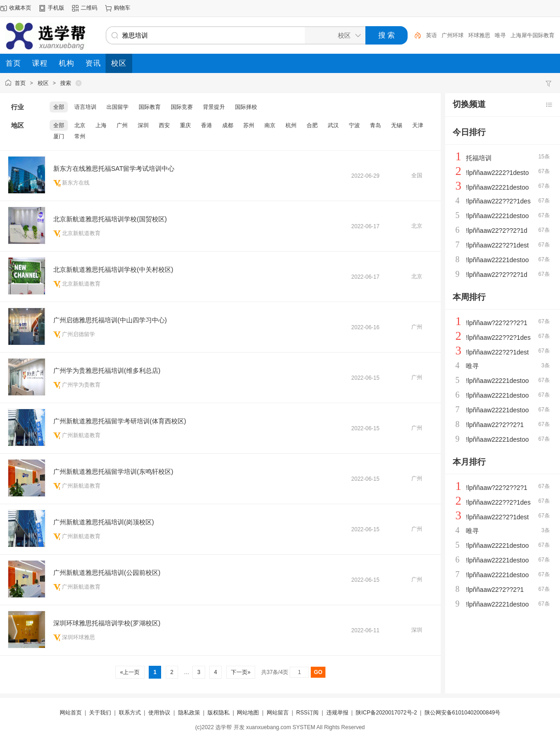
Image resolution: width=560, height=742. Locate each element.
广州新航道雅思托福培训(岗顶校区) (104, 522)
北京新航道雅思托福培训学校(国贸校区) (110, 219)
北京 (80, 125)
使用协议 (159, 713)
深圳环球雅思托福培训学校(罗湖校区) (107, 623)
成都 (228, 125)
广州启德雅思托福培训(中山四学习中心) (110, 320)
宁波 (354, 125)
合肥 (312, 125)
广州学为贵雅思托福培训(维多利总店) (107, 371)
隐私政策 (189, 713)
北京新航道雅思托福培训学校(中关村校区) (113, 270)
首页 (20, 83)
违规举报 (337, 713)
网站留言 (278, 713)
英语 (447, 35)
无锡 (397, 125)
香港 (207, 125)
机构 (431, 35)
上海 (101, 125)
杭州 (291, 125)
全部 (59, 107)
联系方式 (130, 713)
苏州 (249, 125)
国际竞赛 (182, 107)
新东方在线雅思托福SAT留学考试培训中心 (114, 169)
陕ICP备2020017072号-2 (386, 713)
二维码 (89, 8)
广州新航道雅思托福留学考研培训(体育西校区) (120, 421)
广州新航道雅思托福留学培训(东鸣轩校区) (113, 472)
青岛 (375, 125)
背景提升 (214, 107)
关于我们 (100, 713)
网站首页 (71, 713)
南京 (270, 125)
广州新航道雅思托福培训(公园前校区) (107, 573)
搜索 (66, 83)
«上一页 (130, 672)
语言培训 (85, 107)
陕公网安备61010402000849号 (462, 713)
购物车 (122, 8)
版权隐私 (218, 713)
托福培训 (479, 158)
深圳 (143, 125)
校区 (43, 83)
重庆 (185, 125)
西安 (164, 125)
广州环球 (468, 35)
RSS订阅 (307, 713)
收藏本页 (20, 8)
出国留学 (118, 107)
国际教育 (150, 107)
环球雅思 (495, 35)
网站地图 (248, 713)
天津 (418, 125)
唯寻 (516, 35)
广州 (122, 125)
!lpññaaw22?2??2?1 (495, 425)
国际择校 (246, 107)
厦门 (59, 136)
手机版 (56, 8)
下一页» (241, 672)
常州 (80, 136)
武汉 (333, 125)
